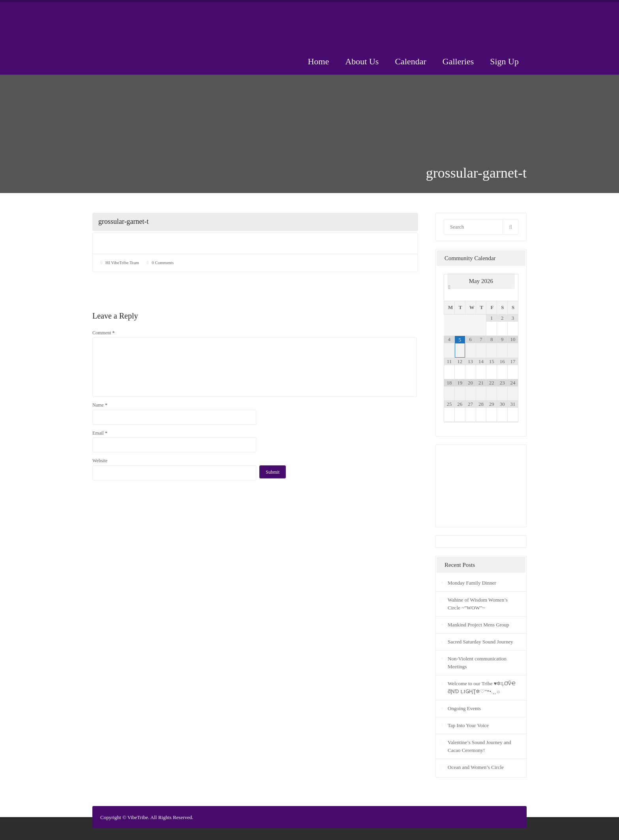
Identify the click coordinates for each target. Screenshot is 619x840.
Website (100, 461)
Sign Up (504, 61)
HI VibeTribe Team (122, 262)
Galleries (458, 61)
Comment (104, 333)
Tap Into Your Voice (468, 725)
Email (100, 433)
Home (319, 61)
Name (100, 405)
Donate (495, 25)
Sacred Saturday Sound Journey (480, 642)
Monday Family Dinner (472, 583)
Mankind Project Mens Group (478, 625)
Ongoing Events (464, 708)
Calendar (410, 61)
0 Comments (163, 262)
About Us (362, 61)
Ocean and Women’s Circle (476, 767)
